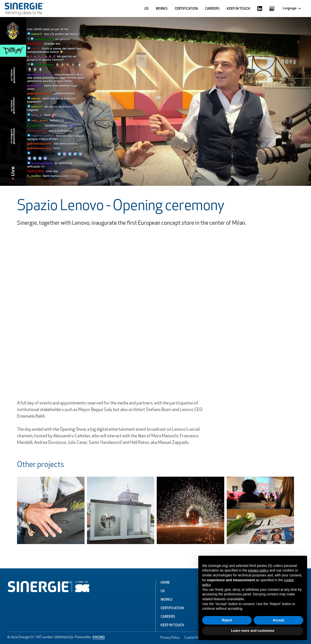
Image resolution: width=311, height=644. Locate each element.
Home (165, 583)
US (146, 9)
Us (163, 591)
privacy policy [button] (258, 570)
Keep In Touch (172, 625)
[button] (292, 9)
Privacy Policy (170, 638)
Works (166, 600)
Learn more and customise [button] (253, 631)
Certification (172, 608)
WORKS (162, 9)
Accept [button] (279, 620)
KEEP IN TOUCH (238, 9)
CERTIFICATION (186, 9)
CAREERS (212, 9)
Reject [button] (227, 620)
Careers (168, 617)
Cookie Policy (194, 638)
